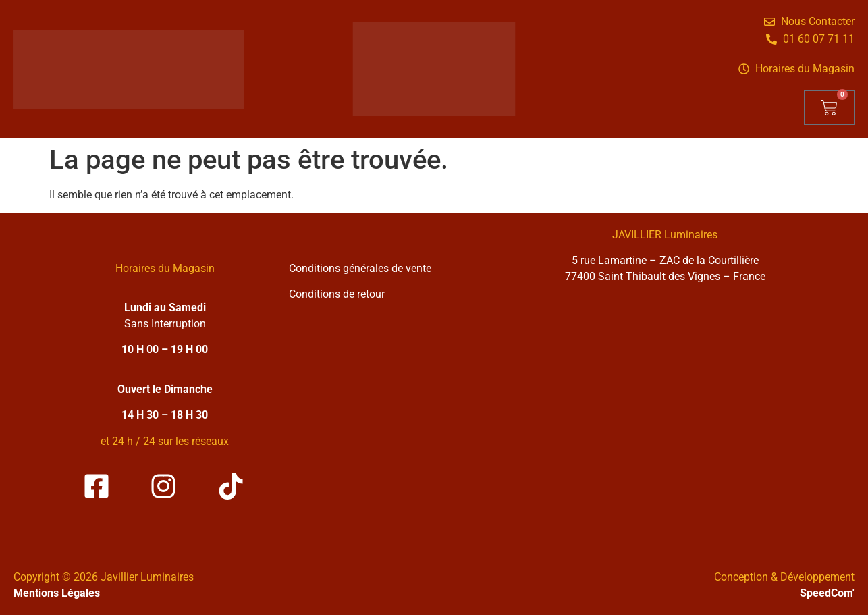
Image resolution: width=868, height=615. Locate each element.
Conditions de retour (337, 294)
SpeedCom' (827, 593)
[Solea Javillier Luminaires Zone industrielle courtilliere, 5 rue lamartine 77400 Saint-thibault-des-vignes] (665, 417)
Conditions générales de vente (360, 268)
